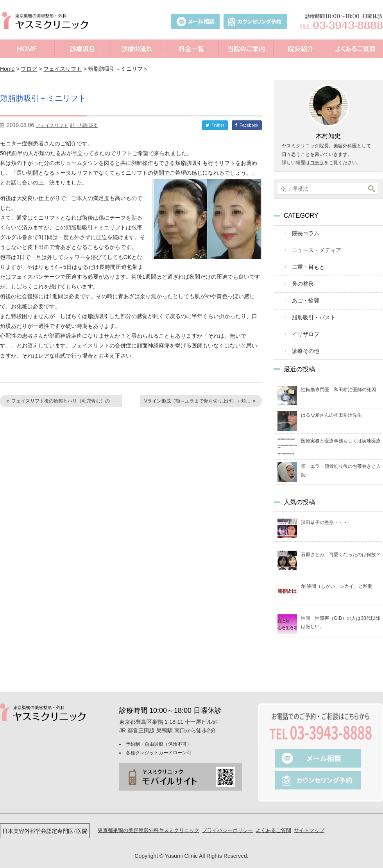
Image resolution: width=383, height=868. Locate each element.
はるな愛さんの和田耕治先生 (331, 406)
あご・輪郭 (303, 296)
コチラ (317, 163)
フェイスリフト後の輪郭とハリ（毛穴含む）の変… (57, 403)
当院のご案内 (246, 49)
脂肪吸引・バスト (311, 311)
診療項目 (82, 49)
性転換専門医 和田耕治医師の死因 (338, 380)
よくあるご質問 (356, 49)
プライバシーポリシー (227, 821)
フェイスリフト (63, 69)
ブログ (29, 69)
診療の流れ (137, 49)
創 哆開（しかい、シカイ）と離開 (337, 577)
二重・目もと (306, 264)
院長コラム (303, 233)
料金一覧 (191, 49)
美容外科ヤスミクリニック (47, 21)
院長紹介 (301, 49)
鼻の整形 (301, 280)
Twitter (218, 125)
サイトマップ (309, 821)
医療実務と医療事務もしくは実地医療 (341, 431)
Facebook (249, 125)
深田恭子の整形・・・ (324, 514)
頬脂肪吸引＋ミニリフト (53, 98)
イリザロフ (303, 327)
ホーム (27, 49)
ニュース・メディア (314, 249)
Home (7, 69)
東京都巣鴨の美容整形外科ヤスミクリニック (149, 821)
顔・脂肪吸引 (84, 125)
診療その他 (303, 343)
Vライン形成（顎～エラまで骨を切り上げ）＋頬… (197, 401)
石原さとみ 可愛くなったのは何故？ (341, 545)
